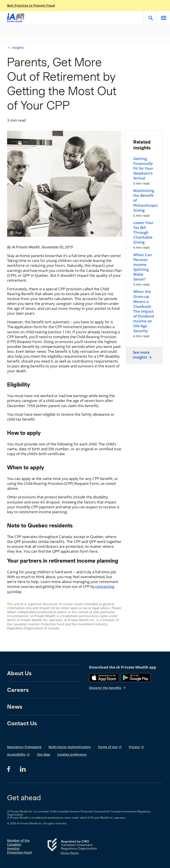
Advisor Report (70, 853)
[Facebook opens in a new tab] (10, 769)
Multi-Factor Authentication (70, 747)
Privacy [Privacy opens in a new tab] (134, 747)
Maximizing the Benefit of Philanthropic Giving (144, 200)
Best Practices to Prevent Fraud (31, 6)
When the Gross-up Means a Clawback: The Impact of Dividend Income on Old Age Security (144, 311)
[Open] (150, 18)
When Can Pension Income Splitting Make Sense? (143, 267)
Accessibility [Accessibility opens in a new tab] (16, 755)
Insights (18, 48)
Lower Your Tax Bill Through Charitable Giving (143, 232)
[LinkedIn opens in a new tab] (23, 769)
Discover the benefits (107, 688)
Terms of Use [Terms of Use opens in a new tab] (108, 747)
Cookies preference (72, 755)
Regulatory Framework (24, 747)
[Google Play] (136, 678)
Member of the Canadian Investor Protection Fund (19, 847)
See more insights (142, 355)
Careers (18, 690)
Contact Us (22, 723)
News (15, 707)
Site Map (44, 755)
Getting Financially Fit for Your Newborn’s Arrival (143, 168)
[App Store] (104, 678)
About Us (19, 673)
